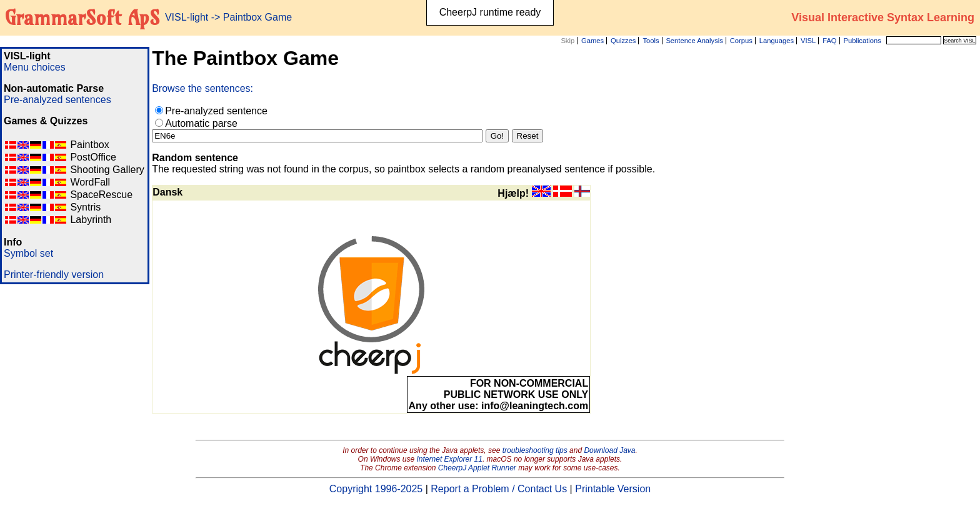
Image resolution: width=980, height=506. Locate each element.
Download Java (609, 450)
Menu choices (35, 67)
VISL (808, 41)
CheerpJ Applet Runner (477, 468)
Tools (651, 41)
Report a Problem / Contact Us (499, 489)
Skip (567, 41)
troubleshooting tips (535, 450)
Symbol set (28, 253)
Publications (862, 41)
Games (592, 41)
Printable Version (613, 489)
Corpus (741, 41)
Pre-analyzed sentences (57, 100)
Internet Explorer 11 (450, 459)
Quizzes (623, 41)
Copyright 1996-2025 (376, 489)
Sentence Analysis (694, 41)
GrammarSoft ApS (82, 17)
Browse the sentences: (202, 88)
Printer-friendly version (54, 275)
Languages (777, 41)
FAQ (829, 41)
